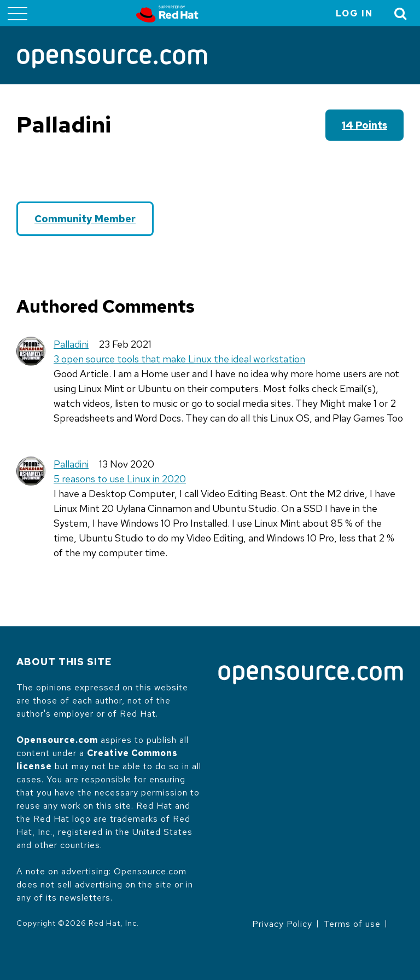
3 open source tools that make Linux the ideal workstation (179, 359)
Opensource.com (57, 740)
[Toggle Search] (401, 13)
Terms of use (352, 924)
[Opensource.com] (112, 59)
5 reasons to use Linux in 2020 (120, 479)
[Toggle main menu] (17, 13)
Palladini (71, 344)
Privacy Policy (282, 924)
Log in (354, 13)
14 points (364, 125)
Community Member (85, 219)
